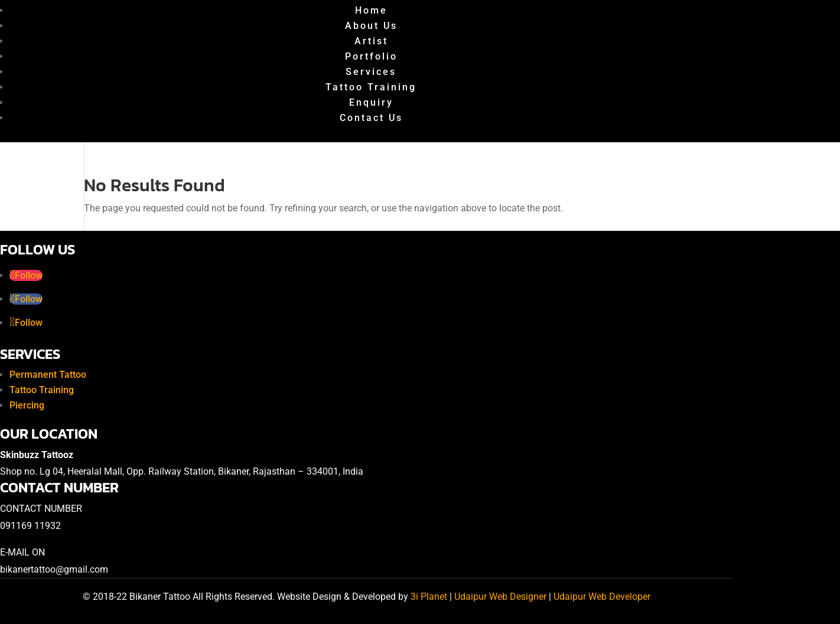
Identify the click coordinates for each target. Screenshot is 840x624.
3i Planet (430, 597)
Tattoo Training (371, 87)
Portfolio (371, 56)
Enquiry (371, 102)
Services (371, 72)
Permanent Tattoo (48, 375)
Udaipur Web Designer (500, 597)
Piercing (27, 405)
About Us (371, 26)
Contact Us (371, 118)
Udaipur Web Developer (602, 597)
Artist (371, 41)
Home (371, 10)
